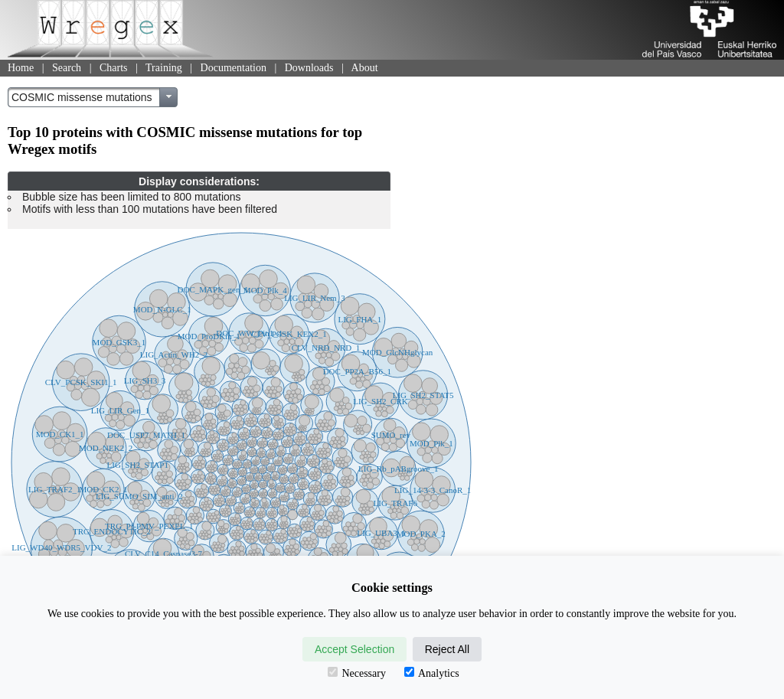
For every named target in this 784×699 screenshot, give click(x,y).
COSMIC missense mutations (82, 97)
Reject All (447, 649)
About (365, 68)
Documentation (234, 68)
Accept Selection (354, 649)
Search (67, 68)
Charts (114, 68)
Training (164, 68)
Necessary (357, 673)
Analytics (432, 673)
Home (21, 68)
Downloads (309, 68)
